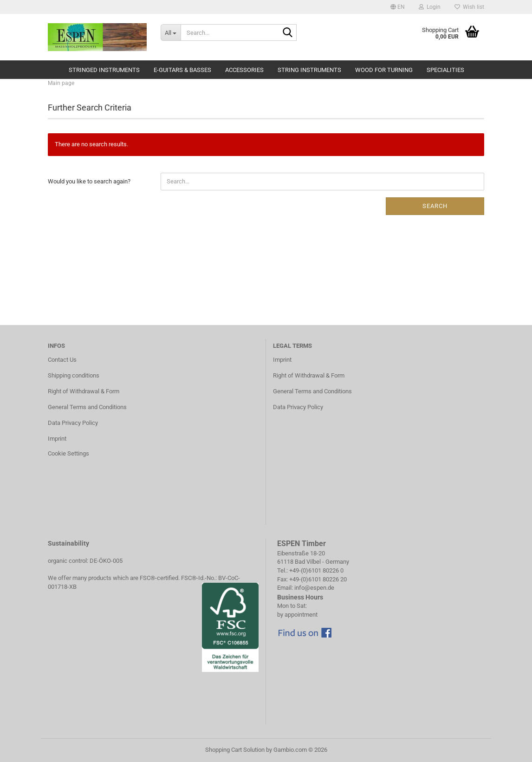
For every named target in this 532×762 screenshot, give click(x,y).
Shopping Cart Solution (235, 750)
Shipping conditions (74, 375)
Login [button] (430, 7)
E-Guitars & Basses (182, 70)
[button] (398, 7)
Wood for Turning (384, 70)
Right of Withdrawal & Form (84, 391)
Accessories (244, 70)
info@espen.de (314, 588)
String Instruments (309, 70)
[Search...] (171, 33)
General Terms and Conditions (87, 407)
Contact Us (62, 360)
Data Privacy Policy (73, 423)
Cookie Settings (68, 453)
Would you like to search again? (89, 181)
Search (435, 206)
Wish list (469, 7)
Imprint (57, 439)
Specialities (445, 70)
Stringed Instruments (104, 70)
